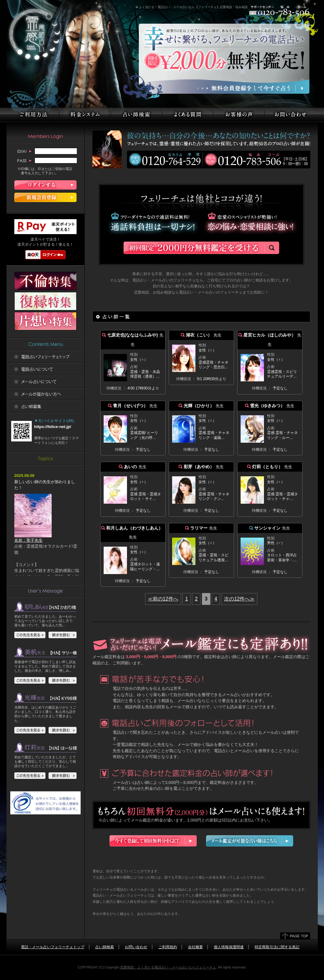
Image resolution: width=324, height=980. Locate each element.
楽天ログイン (45, 255)
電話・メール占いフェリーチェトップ (53, 947)
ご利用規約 (168, 947)
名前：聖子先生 (33, 538)
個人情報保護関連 (229, 947)
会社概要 (195, 947)
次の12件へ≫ (239, 599)
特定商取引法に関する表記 (277, 947)
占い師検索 (105, 947)
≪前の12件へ (163, 599)
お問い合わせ (136, 947)
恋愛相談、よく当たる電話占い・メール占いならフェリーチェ (168, 967)
